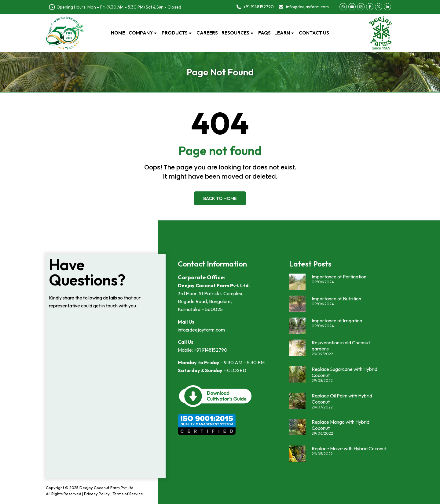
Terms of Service (128, 494)
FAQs (264, 33)
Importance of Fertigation (339, 277)
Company (143, 33)
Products (177, 33)
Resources (238, 33)
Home (118, 33)
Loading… (106, 397)
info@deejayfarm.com (201, 330)
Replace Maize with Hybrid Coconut (349, 448)
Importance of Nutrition (336, 299)
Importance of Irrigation (337, 321)
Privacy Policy (97, 494)
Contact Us (314, 33)
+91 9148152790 (211, 350)
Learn (285, 33)
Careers (207, 33)
